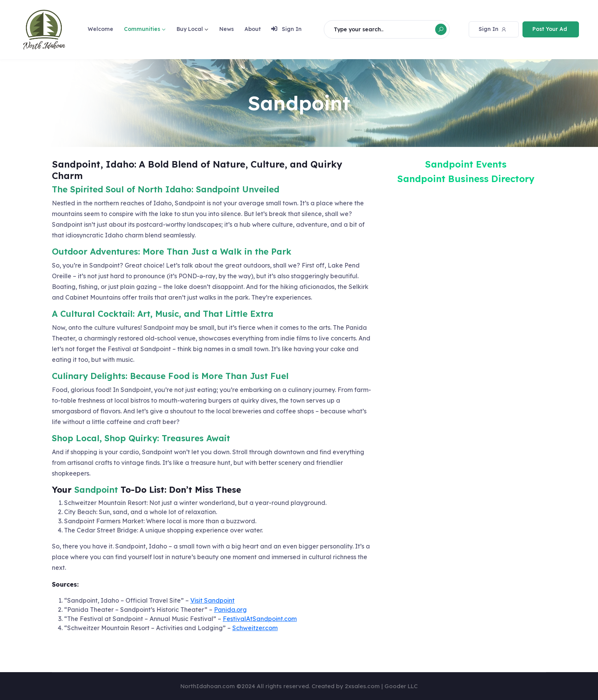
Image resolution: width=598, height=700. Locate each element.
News (227, 29)
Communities (142, 29)
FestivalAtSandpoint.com (260, 619)
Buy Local (190, 29)
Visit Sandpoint (212, 600)
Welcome (100, 29)
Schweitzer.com (255, 628)
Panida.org (230, 610)
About (253, 29)
